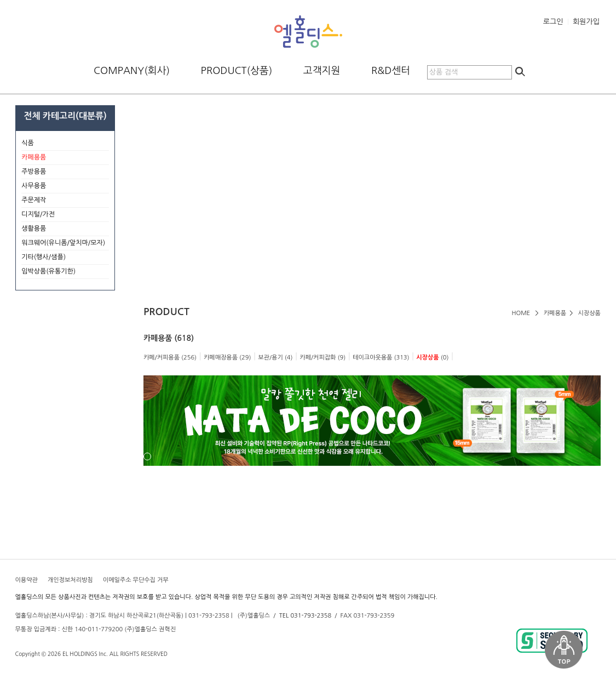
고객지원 (322, 71)
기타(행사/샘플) (65, 258)
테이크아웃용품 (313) (381, 358)
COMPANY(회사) (132, 71)
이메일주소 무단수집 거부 (136, 580)
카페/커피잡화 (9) (323, 358)
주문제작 (65, 201)
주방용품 (65, 172)
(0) (432, 358)
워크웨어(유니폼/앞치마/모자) (63, 243)
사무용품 (65, 186)
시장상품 (589, 313)
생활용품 (65, 229)
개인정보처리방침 (70, 580)
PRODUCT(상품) (237, 71)
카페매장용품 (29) (227, 358)
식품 (65, 144)
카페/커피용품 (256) (170, 358)
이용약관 (27, 580)
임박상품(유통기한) (48, 271)
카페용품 (555, 313)
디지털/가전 (65, 215)
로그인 (553, 22)
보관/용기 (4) (275, 358)
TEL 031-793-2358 (305, 616)
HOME (521, 313)
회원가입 (586, 22)
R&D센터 (391, 71)
